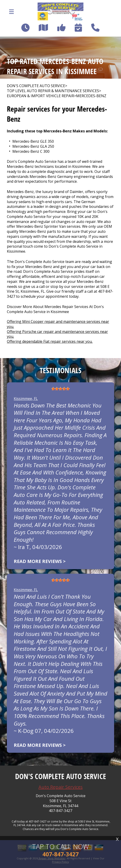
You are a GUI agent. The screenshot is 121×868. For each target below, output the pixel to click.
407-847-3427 (60, 811)
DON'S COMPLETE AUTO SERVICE (36, 86)
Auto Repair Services (61, 787)
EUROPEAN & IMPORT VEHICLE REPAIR (40, 96)
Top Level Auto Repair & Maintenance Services (53, 91)
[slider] (60, 389)
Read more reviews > (40, 561)
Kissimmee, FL (26, 399)
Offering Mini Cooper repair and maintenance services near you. (58, 324)
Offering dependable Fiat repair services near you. (50, 341)
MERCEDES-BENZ (91, 96)
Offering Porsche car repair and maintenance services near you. (57, 334)
